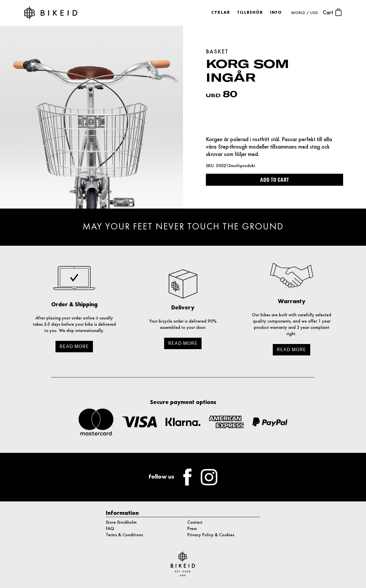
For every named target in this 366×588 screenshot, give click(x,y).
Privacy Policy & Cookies (211, 535)
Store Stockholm (121, 523)
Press (192, 529)
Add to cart (275, 180)
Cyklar (221, 13)
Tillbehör (250, 13)
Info (276, 13)
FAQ (110, 529)
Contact (195, 523)
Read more (74, 346)
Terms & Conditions (124, 535)
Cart (332, 12)
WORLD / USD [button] (305, 13)
